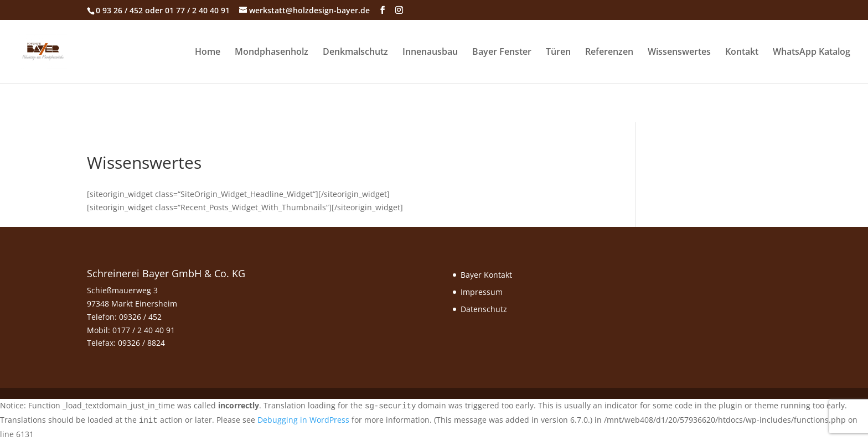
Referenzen (609, 53)
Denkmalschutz (355, 53)
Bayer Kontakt (486, 275)
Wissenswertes (679, 53)
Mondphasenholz (272, 53)
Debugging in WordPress (303, 420)
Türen (558, 53)
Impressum (482, 292)
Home (208, 53)
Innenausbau (430, 53)
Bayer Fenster (502, 53)
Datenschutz (484, 309)
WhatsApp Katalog (812, 53)
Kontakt (742, 53)
